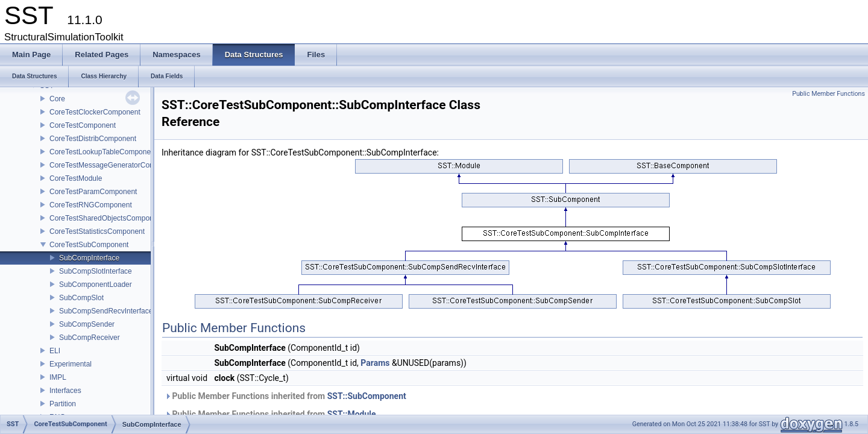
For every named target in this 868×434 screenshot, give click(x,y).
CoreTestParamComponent (93, 192)
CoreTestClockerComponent (95, 112)
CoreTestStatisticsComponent (97, 231)
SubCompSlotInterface (96, 271)
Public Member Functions (829, 94)
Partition (63, 404)
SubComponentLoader (96, 285)
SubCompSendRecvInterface (106, 311)
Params (375, 363)
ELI (55, 351)
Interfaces (65, 391)
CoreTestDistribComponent (93, 139)
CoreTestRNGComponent (91, 205)
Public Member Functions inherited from (285, 396)
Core (57, 99)
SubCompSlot (81, 298)
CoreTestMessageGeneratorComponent (114, 165)
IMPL (58, 377)
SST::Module (352, 414)
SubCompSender (87, 324)
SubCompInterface (89, 258)
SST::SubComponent (367, 396)
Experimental (71, 364)
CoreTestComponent (83, 125)
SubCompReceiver (90, 338)
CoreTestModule (76, 178)
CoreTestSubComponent (89, 245)
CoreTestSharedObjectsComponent (106, 218)
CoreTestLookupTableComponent (103, 152)
